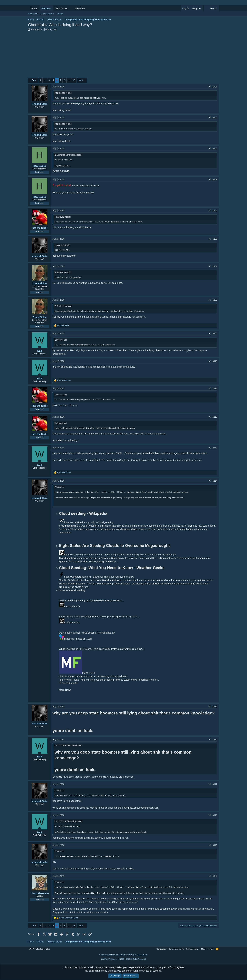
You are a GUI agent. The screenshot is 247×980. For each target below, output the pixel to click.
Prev (34, 80)
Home (34, 8)
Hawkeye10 (36, 29)
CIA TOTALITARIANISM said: (68, 746)
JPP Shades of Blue (39, 949)
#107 (215, 266)
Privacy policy (192, 949)
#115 (215, 707)
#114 (215, 481)
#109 (215, 334)
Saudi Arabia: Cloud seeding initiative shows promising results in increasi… (99, 617)
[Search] (212, 8)
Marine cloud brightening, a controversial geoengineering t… (91, 600)
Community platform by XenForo (124, 955)
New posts (33, 14)
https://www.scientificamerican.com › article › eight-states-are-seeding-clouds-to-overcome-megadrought (120, 555)
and (69, 918)
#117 (215, 784)
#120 (215, 876)
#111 (215, 389)
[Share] (210, 87)
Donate (60, 14)
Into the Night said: (63, 93)
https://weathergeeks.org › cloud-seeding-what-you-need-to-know (99, 577)
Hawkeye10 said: (63, 217)
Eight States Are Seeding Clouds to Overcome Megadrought (114, 546)
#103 (215, 149)
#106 (215, 239)
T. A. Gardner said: (63, 306)
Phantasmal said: (63, 272)
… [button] (45, 80)
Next (81, 80)
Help (203, 949)
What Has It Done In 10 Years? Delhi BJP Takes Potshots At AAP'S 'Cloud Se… (102, 649)
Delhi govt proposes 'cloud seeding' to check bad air (87, 633)
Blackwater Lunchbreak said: (68, 155)
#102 (215, 118)
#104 (215, 180)
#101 (215, 87)
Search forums (47, 14)
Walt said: (59, 487)
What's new (62, 8)
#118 (215, 815)
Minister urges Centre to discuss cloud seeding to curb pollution (93, 676)
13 (74, 80)
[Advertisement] (124, 55)
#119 (215, 845)
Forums (46, 8)
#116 (215, 739)
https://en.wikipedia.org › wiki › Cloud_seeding (89, 522)
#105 (215, 211)
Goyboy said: (61, 340)
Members (80, 8)
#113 (215, 448)
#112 (215, 417)
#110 (215, 361)
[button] (71, 8)
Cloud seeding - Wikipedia (83, 513)
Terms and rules (176, 949)
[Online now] (40, 347)
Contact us (161, 949)
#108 (215, 300)
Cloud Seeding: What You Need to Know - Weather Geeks (112, 568)
